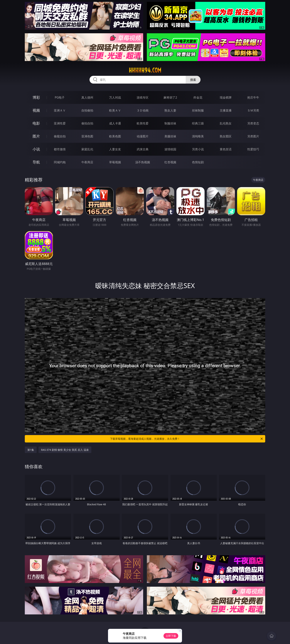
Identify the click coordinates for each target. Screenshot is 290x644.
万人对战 (115, 97)
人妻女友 (115, 149)
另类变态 (253, 123)
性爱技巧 (253, 149)
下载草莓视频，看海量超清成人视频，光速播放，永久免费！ (187, 439)
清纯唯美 (198, 136)
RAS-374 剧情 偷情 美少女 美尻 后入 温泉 (65, 450)
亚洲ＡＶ (60, 110)
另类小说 (198, 149)
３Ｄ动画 (143, 110)
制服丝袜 (170, 123)
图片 (36, 136)
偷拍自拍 (87, 123)
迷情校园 (170, 149)
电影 (36, 123)
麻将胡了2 (170, 97)
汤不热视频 (143, 162)
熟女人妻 (170, 110)
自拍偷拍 (87, 110)
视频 (36, 110)
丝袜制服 (198, 110)
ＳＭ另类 (253, 110)
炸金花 (198, 97)
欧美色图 (115, 136)
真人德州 (87, 97)
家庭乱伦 (87, 149)
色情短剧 (198, 162)
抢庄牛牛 (253, 97)
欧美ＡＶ (115, 110)
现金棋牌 (226, 97)
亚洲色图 (87, 136)
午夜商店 (87, 162)
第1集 (31, 450)
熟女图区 (226, 136)
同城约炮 (60, 162)
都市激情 (60, 149)
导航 (36, 162)
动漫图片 (143, 136)
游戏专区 (143, 97)
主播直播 (226, 110)
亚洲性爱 (60, 123)
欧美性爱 (143, 123)
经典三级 (198, 123)
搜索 (193, 80)
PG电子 (60, 97)
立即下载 (171, 636)
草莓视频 (115, 162)
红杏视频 (170, 162)
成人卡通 (115, 123)
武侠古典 (143, 149)
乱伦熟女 (226, 123)
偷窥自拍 (60, 136)
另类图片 (253, 136)
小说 (36, 149)
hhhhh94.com (145, 70)
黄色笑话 (226, 149)
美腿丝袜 (170, 136)
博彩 (36, 97)
